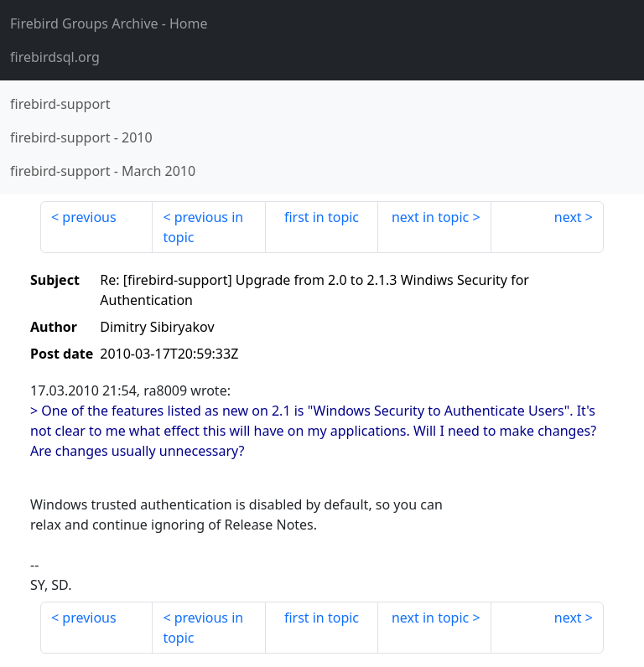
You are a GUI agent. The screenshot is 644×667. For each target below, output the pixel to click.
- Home (109, 23)
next (568, 217)
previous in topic (203, 227)
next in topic (430, 217)
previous (89, 217)
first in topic (322, 217)
